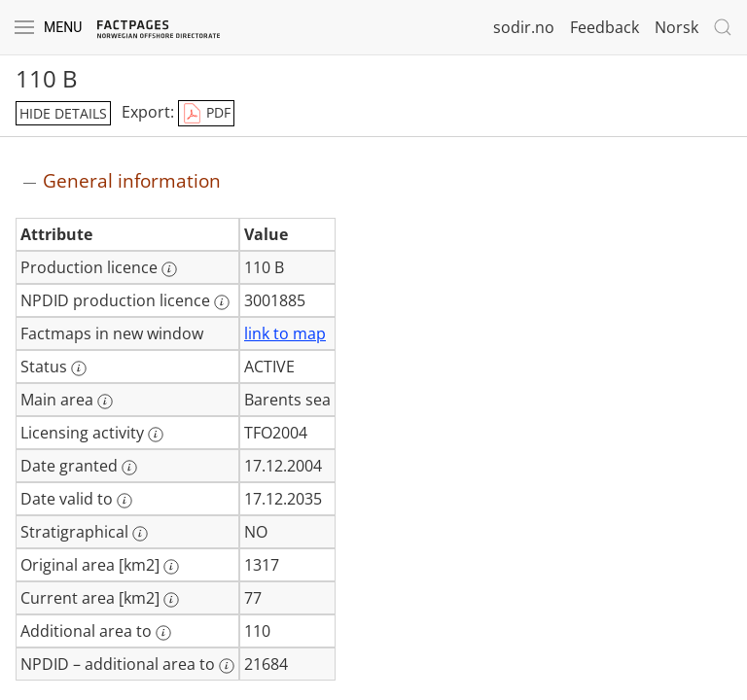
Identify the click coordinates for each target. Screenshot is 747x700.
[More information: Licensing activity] (156, 435)
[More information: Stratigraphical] (140, 534)
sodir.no (524, 27)
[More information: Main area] (105, 402)
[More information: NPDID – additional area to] (227, 666)
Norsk (676, 27)
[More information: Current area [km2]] (171, 600)
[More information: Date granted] (129, 468)
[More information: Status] (79, 368)
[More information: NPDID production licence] (222, 302)
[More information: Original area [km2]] (171, 567)
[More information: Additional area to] (163, 633)
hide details (63, 113)
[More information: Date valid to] (124, 501)
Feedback (605, 27)
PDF (206, 114)
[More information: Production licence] (169, 269)
